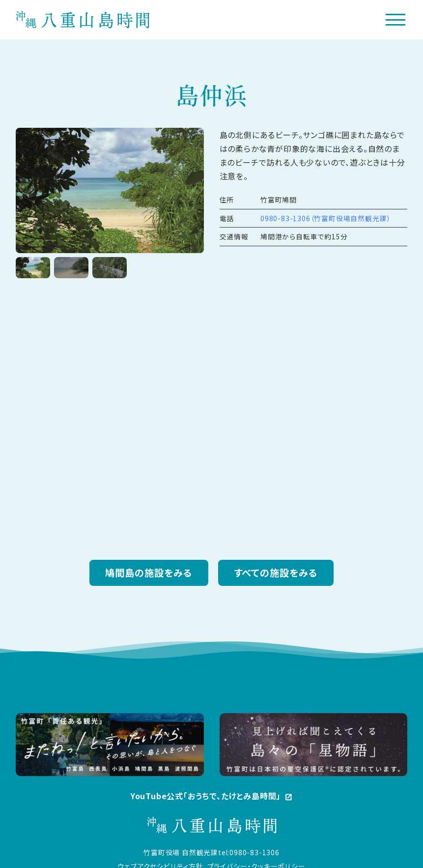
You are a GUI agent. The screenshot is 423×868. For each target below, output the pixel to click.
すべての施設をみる (276, 573)
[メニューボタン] (395, 20)
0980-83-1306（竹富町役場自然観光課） (325, 219)
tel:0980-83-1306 (249, 853)
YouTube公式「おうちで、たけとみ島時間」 (211, 798)
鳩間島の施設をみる (149, 573)
